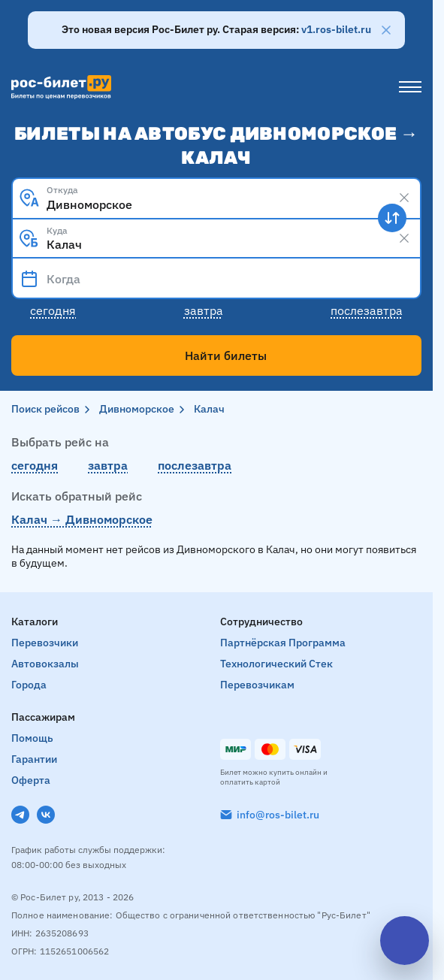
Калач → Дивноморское (82, 519)
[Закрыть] (386, 30)
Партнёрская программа (283, 643)
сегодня (35, 465)
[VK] (46, 815)
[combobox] (216, 198)
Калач (209, 409)
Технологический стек (276, 664)
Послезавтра (367, 310)
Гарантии (34, 759)
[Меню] (410, 87)
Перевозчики (45, 643)
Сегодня (53, 310)
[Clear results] (404, 198)
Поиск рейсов (45, 409)
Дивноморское (137, 409)
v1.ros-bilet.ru (336, 29)
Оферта (31, 780)
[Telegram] (20, 815)
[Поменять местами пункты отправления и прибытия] (392, 218)
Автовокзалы (45, 664)
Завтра (204, 310)
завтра (108, 465)
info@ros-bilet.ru (278, 815)
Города (29, 685)
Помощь (32, 738)
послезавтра (195, 465)
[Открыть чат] (405, 941)
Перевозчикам (257, 685)
